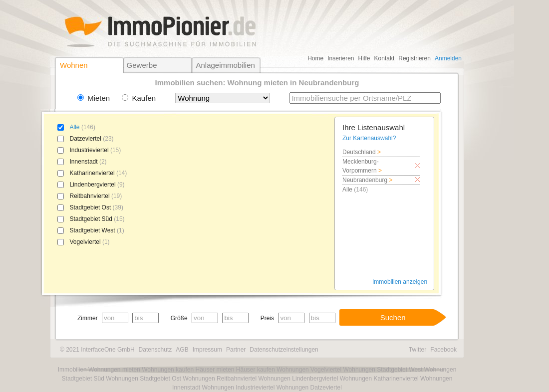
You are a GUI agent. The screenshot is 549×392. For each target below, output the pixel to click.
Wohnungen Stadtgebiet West (383, 370)
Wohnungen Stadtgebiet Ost (143, 379)
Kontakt (385, 58)
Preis (267, 318)
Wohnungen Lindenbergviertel (298, 379)
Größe (179, 318)
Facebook (443, 350)
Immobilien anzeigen (400, 282)
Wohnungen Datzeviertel (309, 388)
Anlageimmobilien (225, 65)
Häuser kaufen (256, 370)
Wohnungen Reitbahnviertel (220, 379)
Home (315, 58)
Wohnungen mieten (114, 370)
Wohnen (74, 65)
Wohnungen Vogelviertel (309, 370)
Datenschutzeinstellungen (284, 350)
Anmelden (448, 58)
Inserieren (341, 58)
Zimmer (88, 318)
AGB (182, 350)
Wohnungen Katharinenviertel (379, 379)
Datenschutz (155, 350)
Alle (75, 127)
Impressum (207, 350)
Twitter (417, 350)
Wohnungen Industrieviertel (238, 388)
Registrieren (414, 58)
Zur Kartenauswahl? (369, 138)
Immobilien (72, 370)
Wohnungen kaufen (168, 370)
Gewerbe (142, 65)
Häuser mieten (215, 370)
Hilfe (364, 58)
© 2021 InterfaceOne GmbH (97, 350)
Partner (236, 350)
